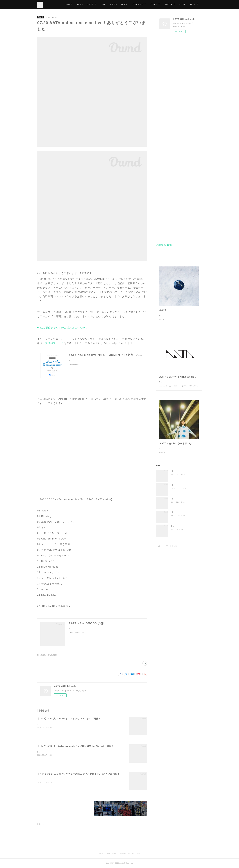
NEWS (94, 5)
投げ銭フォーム (54, 343)
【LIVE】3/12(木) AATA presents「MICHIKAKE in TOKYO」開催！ (75, 746)
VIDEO (127, 5)
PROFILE (106, 5)
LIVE (117, 5)
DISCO (139, 5)
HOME (83, 5)
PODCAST (184, 5)
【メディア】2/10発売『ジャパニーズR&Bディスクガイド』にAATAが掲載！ (78, 774)
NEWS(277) (52, 655)
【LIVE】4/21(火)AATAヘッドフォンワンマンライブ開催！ (69, 719)
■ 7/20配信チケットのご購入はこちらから (62, 328)
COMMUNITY (153, 5)
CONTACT (169, 5)
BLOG (40, 17)
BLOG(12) (42, 655)
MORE (196, 5)
